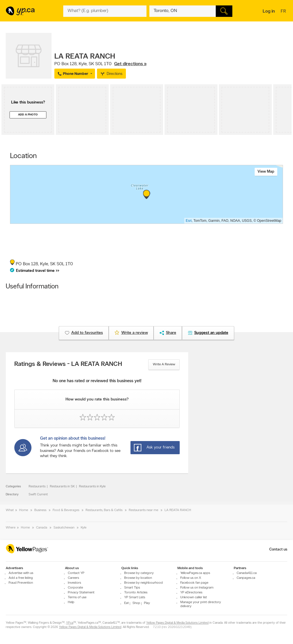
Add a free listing (21, 578)
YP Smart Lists (135, 597)
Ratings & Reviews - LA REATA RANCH (68, 364)
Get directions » (130, 64)
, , (100, 64)
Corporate (75, 588)
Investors (74, 583)
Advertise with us (21, 573)
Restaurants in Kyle (92, 487)
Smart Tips (132, 588)
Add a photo (28, 115)
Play (147, 603)
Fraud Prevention (21, 583)
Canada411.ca (247, 573)
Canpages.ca (246, 578)
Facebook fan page (194, 583)
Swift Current (38, 495)
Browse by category (139, 573)
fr (284, 12)
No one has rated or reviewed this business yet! (97, 381)
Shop (136, 603)
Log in (269, 11)
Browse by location (138, 578)
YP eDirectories (191, 593)
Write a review (164, 364)
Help (71, 602)
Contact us (278, 550)
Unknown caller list (194, 597)
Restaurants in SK (62, 487)
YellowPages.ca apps (195, 573)
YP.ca (70, 623)
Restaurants (37, 487)
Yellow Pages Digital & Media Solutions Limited (177, 623)
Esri (189, 221)
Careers (73, 578)
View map (266, 172)
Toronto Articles (136, 593)
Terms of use (77, 597)
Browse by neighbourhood (143, 583)
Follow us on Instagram (197, 588)
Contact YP (76, 573)
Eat (126, 603)
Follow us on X (191, 578)
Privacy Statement (81, 593)
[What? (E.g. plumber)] (105, 11)
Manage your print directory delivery (201, 604)
